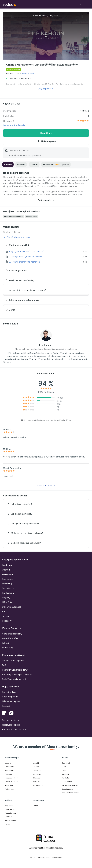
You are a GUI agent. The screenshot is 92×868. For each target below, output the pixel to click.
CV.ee (64, 770)
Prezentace (8, 579)
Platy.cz (36, 778)
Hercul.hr (9, 817)
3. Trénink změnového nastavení (25, 262)
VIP (4, 612)
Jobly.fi (36, 806)
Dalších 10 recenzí (46, 485)
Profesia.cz (10, 770)
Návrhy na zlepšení (11, 701)
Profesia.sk (10, 767)
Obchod (6, 570)
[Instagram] (11, 714)
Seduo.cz (37, 770)
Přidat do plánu (46, 141)
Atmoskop (9, 785)
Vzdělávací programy (12, 634)
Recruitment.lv (67, 789)
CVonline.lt (66, 763)
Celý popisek (46, 89)
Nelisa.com (10, 789)
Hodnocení (56, 164)
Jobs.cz (8, 763)
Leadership (7, 565)
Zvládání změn (31, 217)
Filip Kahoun (28, 73)
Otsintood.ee (67, 782)
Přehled (8, 164)
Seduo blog (8, 648)
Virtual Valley (10, 820)
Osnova (21, 164)
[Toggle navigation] (82, 4)
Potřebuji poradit (10, 697)
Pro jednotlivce (9, 692)
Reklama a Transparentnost (15, 729)
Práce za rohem (12, 782)
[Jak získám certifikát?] (46, 514)
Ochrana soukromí (11, 720)
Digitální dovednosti (12, 607)
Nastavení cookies (11, 725)
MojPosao (9, 806)
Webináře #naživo (11, 638)
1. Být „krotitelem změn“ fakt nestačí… (27, 251)
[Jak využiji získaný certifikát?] (46, 524)
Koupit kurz (46, 133)
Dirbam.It (65, 774)
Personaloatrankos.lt (70, 785)
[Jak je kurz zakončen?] (46, 504)
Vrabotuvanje (11, 813)
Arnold (36, 763)
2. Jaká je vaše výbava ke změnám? (26, 257)
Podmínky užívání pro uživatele (17, 674)
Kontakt (6, 706)
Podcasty (7, 621)
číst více (7, 362)
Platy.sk (36, 782)
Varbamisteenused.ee (71, 793)
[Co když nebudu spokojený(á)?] (46, 543)
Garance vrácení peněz (14, 125)
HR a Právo (8, 602)
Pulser (8, 824)
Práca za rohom (12, 778)
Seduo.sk (37, 774)
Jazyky (5, 616)
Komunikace (8, 574)
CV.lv (64, 767)
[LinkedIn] (4, 714)
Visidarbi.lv (66, 778)
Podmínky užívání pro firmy (15, 670)
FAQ (4, 665)
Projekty (6, 598)
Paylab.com (38, 785)
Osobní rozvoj (9, 588)
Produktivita (8, 593)
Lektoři (34, 164)
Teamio (36, 767)
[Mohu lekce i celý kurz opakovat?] (46, 533)
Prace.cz (9, 774)
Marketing (7, 584)
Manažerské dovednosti (13, 217)
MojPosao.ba (10, 809)
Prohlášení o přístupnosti (14, 679)
